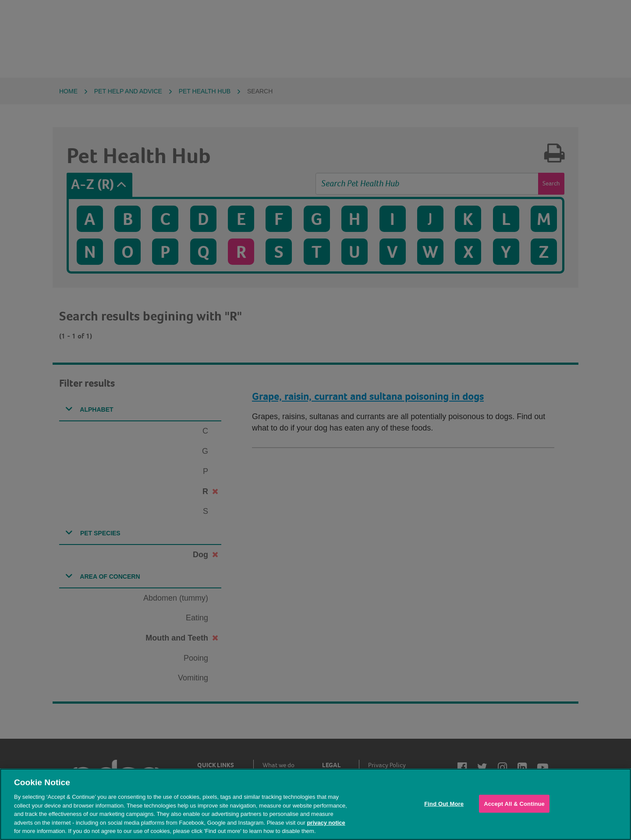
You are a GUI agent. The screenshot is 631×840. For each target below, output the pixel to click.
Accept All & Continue (514, 803)
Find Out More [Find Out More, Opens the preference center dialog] (444, 803)
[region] (315, 804)
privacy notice (326, 823)
